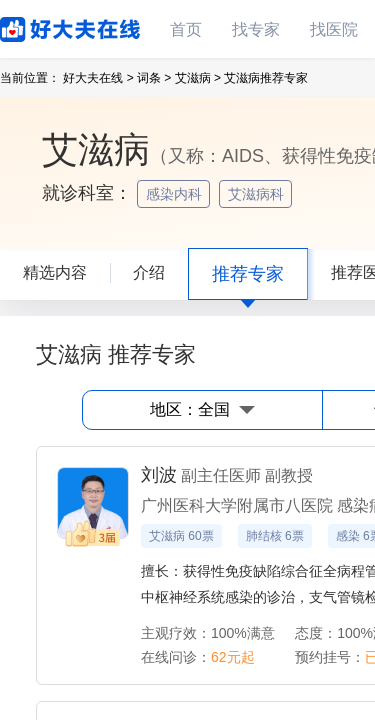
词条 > (154, 78)
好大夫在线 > (98, 78)
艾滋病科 (258, 194)
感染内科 (176, 194)
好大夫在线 (40, 25)
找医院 (334, 29)
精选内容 (55, 272)
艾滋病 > (198, 78)
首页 (186, 29)
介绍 (149, 272)
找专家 (256, 29)
